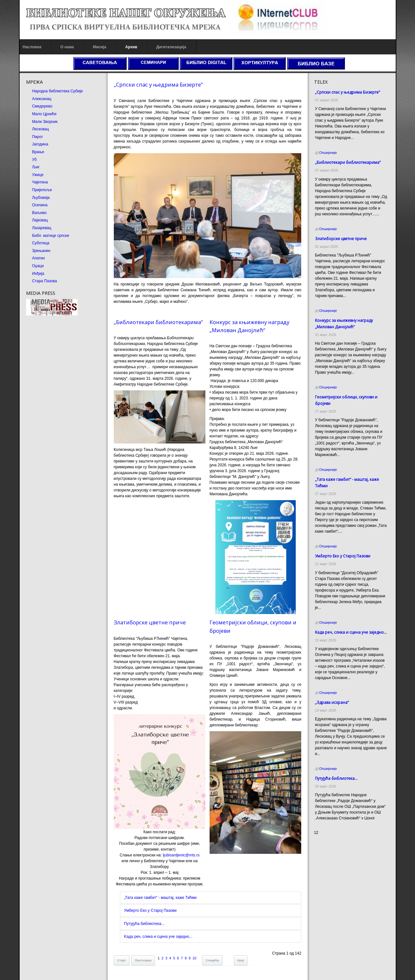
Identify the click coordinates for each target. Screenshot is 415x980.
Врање (38, 152)
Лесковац (41, 129)
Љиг (36, 167)
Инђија (38, 274)
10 (194, 958)
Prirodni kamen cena (332, 846)
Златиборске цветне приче (150, 622)
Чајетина (40, 182)
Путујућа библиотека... (144, 924)
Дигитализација (171, 47)
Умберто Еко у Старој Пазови (150, 910)
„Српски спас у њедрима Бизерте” (158, 84)
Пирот (38, 137)
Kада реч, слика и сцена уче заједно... (158, 937)
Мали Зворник (45, 122)
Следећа (212, 960)
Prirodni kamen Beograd (335, 858)
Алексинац (42, 99)
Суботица (41, 243)
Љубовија (41, 198)
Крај (241, 960)
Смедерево (42, 106)
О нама (67, 47)
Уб (34, 160)
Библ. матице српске (51, 236)
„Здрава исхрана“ (332, 691)
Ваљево (39, 213)
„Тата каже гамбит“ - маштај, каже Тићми (160, 898)
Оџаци (38, 266)
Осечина (40, 205)
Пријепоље (42, 190)
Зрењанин (41, 251)
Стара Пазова (45, 281)
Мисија (99, 47)
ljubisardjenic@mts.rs (181, 855)
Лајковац (40, 220)
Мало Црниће (44, 114)
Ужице (38, 175)
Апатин (39, 258)
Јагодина (40, 144)
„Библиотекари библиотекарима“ (158, 322)
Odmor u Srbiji (326, 863)
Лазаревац (42, 228)
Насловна (32, 47)
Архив (131, 47)
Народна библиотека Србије (58, 91)
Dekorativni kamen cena (335, 852)
